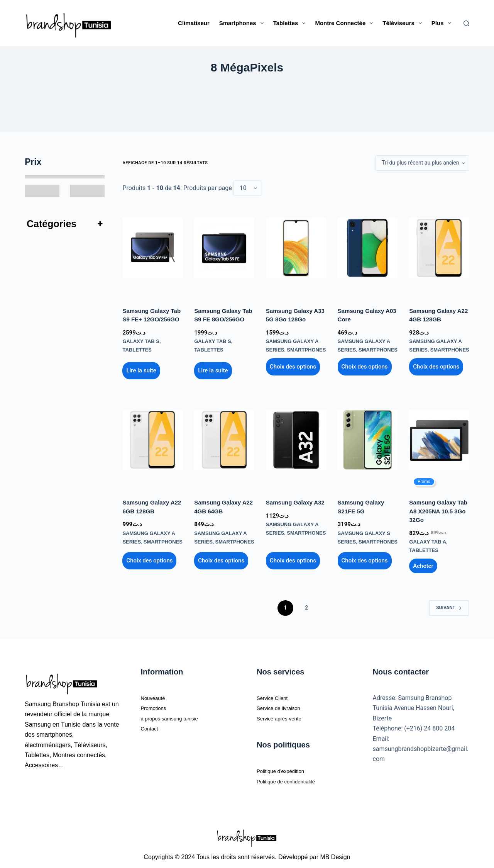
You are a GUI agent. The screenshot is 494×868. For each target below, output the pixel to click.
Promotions (156, 705)
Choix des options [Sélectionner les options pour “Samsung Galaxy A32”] (293, 557)
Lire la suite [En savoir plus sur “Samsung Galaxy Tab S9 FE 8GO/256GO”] (213, 369)
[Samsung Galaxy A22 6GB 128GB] (152, 438)
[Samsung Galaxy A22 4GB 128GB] (439, 248)
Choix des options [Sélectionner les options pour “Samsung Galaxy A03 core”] (365, 365)
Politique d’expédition (286, 768)
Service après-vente (284, 715)
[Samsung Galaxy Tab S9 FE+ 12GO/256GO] (152, 248)
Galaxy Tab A (426, 540)
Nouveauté (156, 695)
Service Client (276, 695)
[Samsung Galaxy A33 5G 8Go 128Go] (296, 248)
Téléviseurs (404, 23)
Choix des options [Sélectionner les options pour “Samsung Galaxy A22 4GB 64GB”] (221, 557)
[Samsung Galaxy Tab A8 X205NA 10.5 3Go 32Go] (439, 438)
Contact (151, 725)
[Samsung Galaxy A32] (296, 438)
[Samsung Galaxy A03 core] (368, 248)
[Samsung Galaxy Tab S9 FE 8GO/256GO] (224, 248)
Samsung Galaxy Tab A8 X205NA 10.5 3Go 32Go (438, 510)
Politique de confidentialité (293, 778)
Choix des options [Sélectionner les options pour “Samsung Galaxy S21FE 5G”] (365, 557)
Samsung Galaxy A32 (295, 501)
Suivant (449, 605)
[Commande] (422, 163)
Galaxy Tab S (139, 341)
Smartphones (243, 23)
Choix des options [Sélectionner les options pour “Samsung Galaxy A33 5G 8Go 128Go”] (293, 365)
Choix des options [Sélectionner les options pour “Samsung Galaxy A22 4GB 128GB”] (436, 365)
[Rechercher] (466, 23)
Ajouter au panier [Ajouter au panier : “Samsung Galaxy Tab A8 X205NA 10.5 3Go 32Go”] (423, 563)
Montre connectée (345, 23)
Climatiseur (194, 23)
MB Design (335, 854)
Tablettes (291, 23)
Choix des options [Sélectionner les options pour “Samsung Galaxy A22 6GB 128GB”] (149, 557)
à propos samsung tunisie (176, 715)
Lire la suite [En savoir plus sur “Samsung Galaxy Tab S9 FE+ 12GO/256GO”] (141, 369)
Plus (443, 23)
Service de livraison (283, 705)
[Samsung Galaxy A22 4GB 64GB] (224, 438)
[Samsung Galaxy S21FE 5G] (368, 438)
